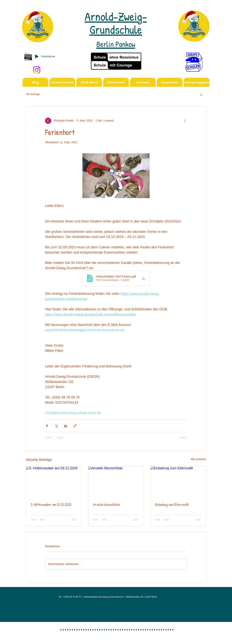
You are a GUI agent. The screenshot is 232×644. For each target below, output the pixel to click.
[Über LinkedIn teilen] (66, 426)
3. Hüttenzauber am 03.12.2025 (51, 505)
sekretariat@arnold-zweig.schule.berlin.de (103, 597)
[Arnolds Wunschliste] (116, 482)
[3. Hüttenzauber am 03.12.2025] (54, 482)
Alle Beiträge (33, 94)
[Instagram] (37, 70)
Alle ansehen (198, 459)
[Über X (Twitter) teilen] (56, 426)
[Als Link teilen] (75, 426)
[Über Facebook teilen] (47, 426)
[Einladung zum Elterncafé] (178, 482)
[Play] (37, 56)
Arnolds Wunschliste (106, 505)
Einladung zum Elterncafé (172, 505)
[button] (201, 94)
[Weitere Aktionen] (185, 121)
